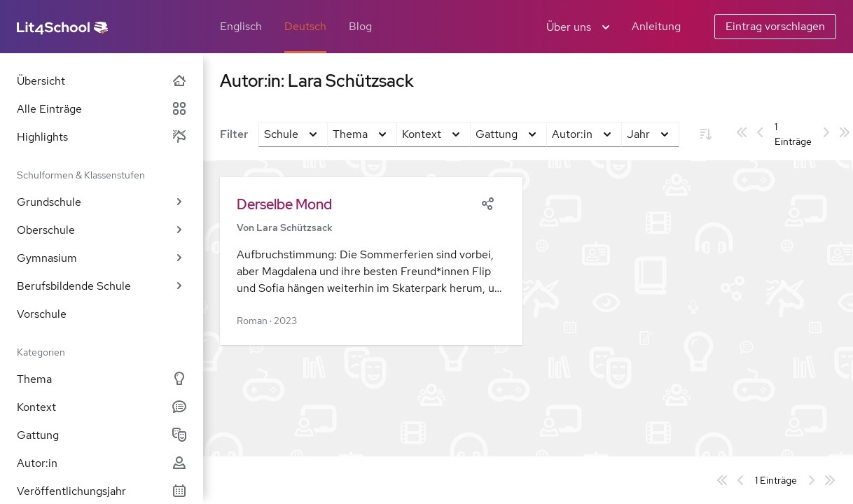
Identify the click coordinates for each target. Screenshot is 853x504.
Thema (102, 379)
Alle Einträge (102, 109)
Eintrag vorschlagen (775, 26)
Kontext (102, 407)
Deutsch (305, 26)
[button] (371, 261)
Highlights (102, 137)
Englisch (241, 26)
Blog (360, 26)
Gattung (102, 435)
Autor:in (102, 463)
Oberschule (102, 230)
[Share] (487, 202)
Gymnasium (102, 258)
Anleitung (656, 26)
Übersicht (102, 81)
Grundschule (102, 202)
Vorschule (42, 314)
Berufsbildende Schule (102, 286)
